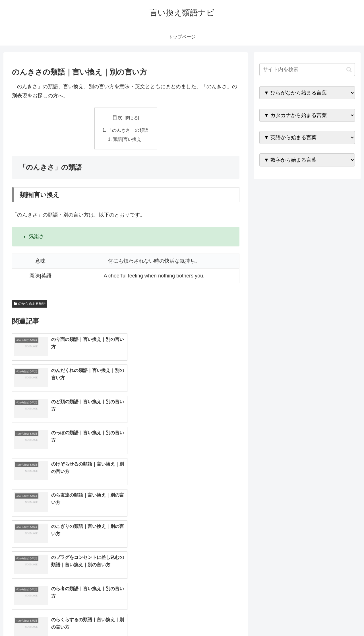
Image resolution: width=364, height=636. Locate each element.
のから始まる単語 (30, 304)
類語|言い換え (127, 139)
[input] (307, 70)
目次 (117, 118)
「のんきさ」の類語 (128, 130)
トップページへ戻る (291, 618)
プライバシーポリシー (335, 618)
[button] (349, 70)
